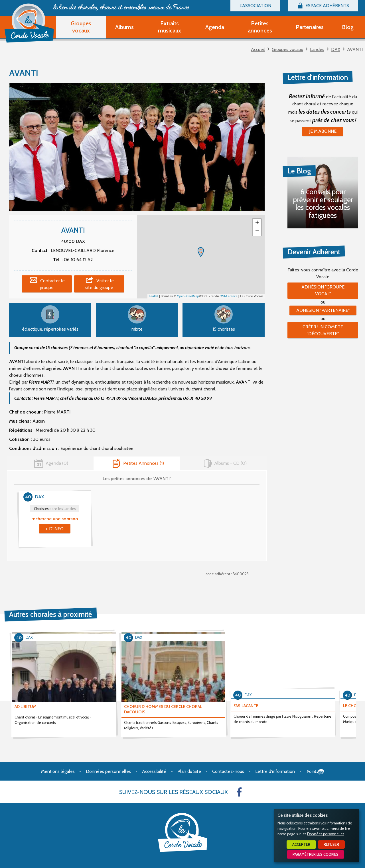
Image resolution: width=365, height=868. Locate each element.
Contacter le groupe (52, 284)
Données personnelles (326, 834)
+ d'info (55, 529)
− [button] (257, 232)
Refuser (331, 845)
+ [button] (257, 223)
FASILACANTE (246, 706)
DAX (336, 49)
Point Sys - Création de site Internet (316, 772)
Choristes (55, 509)
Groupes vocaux (287, 49)
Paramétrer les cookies (316, 854)
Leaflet (154, 296)
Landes (317, 49)
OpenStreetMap (188, 296)
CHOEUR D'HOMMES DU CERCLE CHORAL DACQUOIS (163, 709)
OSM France (228, 296)
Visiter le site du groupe (100, 284)
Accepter (301, 845)
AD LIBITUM (26, 707)
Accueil (258, 49)
